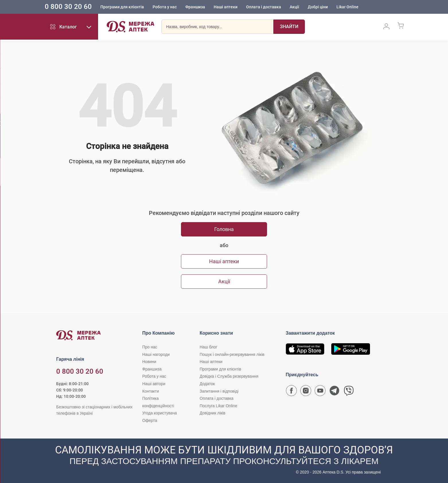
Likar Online (356, 7)
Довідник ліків (213, 413)
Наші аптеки (234, 7)
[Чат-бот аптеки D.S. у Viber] (349, 392)
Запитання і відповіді (219, 391)
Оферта (150, 420)
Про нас (150, 347)
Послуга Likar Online (218, 406)
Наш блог (209, 347)
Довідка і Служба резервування (229, 376)
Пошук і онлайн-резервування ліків (232, 354)
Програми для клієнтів (131, 7)
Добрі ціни (327, 7)
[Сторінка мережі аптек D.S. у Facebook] (291, 392)
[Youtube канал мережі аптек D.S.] (320, 392)
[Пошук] (289, 27)
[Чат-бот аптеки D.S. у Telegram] (334, 392)
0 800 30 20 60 (77, 7)
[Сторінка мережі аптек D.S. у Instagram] (306, 392)
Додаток (207, 384)
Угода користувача (159, 413)
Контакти (151, 391)
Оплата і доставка (272, 7)
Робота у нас (174, 7)
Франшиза (204, 7)
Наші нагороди (156, 354)
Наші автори (154, 384)
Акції (303, 7)
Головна (224, 229)
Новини (149, 362)
